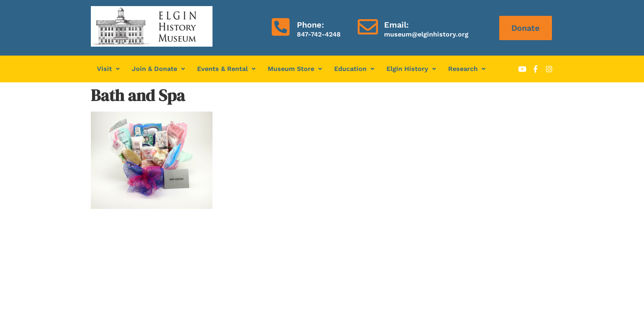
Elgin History (411, 69)
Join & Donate (158, 69)
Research (467, 69)
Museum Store (295, 69)
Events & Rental (226, 69)
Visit (108, 69)
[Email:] (368, 27)
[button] (108, 69)
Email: (396, 25)
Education (354, 69)
